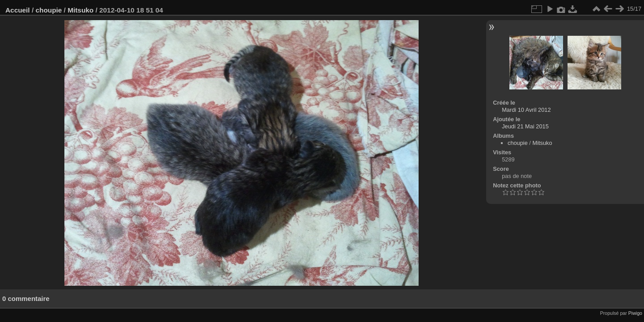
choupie (49, 10)
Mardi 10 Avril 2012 (526, 110)
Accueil (18, 10)
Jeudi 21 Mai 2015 (525, 126)
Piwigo (635, 313)
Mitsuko (80, 10)
